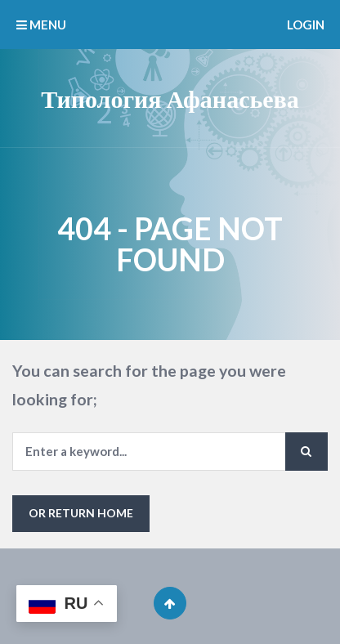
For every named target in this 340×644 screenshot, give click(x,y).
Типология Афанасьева (170, 98)
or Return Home (81, 513)
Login (306, 25)
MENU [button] (41, 25)
